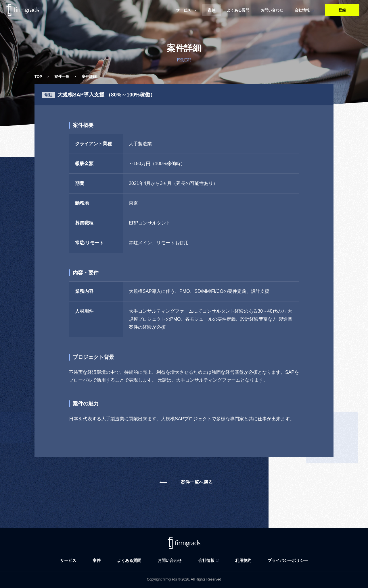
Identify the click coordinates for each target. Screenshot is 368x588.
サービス (68, 560)
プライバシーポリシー (288, 560)
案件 (97, 560)
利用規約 (243, 560)
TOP (38, 77)
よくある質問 (129, 560)
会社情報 (206, 560)
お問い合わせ (170, 560)
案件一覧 (62, 77)
